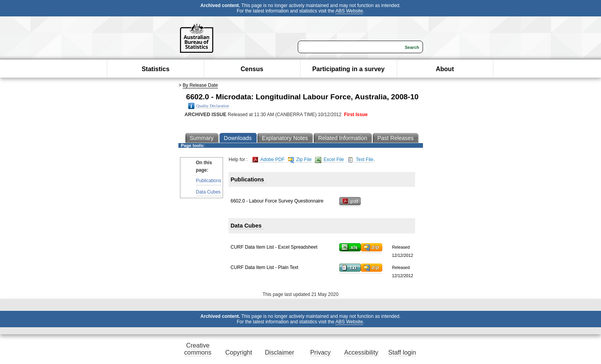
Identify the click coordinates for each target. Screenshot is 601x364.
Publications (209, 181)
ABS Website (349, 11)
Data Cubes (208, 192)
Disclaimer (280, 352)
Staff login (402, 352)
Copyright (239, 352)
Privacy (320, 352)
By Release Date (200, 85)
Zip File (300, 160)
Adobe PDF (269, 160)
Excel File (329, 160)
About (445, 69)
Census (252, 69)
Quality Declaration (209, 106)
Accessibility (361, 352)
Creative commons (198, 349)
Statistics (156, 69)
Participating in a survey (348, 69)
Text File (360, 160)
